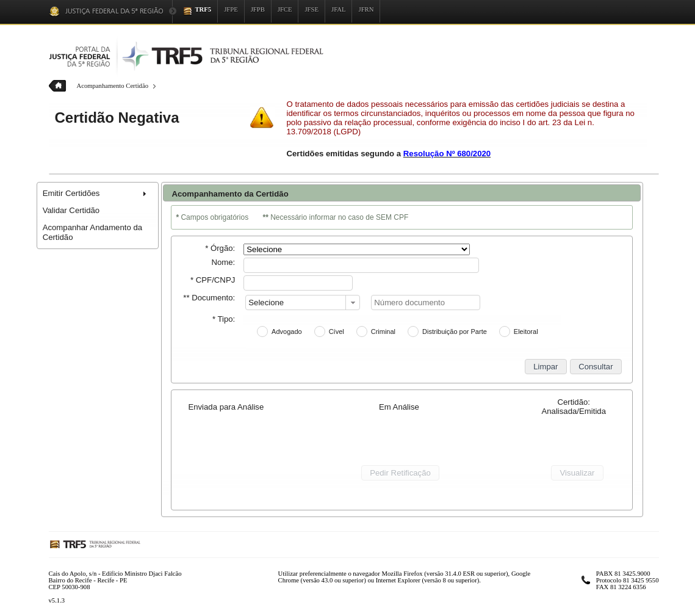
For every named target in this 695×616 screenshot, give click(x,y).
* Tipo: (224, 319)
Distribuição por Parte (455, 332)
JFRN (366, 9)
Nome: (223, 262)
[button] (546, 367)
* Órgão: (220, 248)
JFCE (285, 9)
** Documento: (209, 298)
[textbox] (361, 265)
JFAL (339, 9)
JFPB (258, 9)
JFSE (311, 9)
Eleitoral (526, 332)
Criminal (383, 332)
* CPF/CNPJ (213, 280)
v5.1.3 (57, 600)
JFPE (231, 9)
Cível (337, 332)
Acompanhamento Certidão (113, 86)
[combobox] (303, 303)
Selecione (266, 303)
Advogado (287, 332)
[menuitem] (98, 194)
